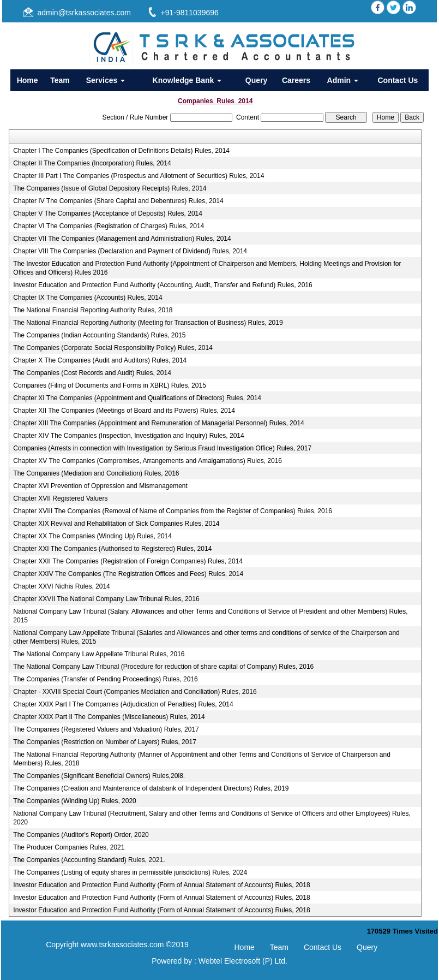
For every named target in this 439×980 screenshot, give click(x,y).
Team (60, 80)
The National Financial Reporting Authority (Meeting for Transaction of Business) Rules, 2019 (148, 323)
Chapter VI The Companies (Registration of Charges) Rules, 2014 (109, 226)
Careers (296, 80)
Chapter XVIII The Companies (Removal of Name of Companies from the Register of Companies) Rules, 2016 (173, 511)
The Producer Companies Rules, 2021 (69, 847)
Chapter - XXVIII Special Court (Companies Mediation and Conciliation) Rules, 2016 (135, 692)
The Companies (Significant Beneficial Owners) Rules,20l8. (99, 776)
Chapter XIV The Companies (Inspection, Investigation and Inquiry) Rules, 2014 (128, 436)
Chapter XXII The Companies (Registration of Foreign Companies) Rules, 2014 (128, 561)
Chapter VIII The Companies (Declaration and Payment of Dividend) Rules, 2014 (130, 251)
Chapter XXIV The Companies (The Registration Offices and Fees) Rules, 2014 (128, 574)
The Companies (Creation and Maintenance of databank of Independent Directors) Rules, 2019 (151, 788)
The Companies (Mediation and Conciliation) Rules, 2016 (96, 473)
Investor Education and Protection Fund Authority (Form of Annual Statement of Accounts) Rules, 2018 (161, 885)
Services (106, 80)
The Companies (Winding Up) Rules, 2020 (74, 801)
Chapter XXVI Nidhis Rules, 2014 (61, 586)
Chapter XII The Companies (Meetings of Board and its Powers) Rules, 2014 (124, 411)
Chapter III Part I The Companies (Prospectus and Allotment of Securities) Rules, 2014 (139, 176)
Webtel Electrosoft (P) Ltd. (243, 961)
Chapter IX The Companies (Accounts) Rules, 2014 (88, 298)
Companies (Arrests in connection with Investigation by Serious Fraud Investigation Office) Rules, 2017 (162, 448)
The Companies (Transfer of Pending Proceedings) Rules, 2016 (105, 679)
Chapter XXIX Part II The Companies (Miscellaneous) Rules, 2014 (109, 717)
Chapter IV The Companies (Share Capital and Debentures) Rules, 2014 (118, 201)
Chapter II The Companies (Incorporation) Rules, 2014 (92, 163)
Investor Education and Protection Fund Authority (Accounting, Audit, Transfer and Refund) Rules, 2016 (163, 285)
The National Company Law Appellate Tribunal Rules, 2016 (99, 654)
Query (256, 80)
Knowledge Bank (187, 80)
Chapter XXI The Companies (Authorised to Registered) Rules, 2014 (112, 549)
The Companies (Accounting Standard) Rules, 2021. (89, 860)
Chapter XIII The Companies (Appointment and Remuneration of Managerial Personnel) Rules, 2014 (158, 423)
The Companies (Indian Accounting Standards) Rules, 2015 (99, 335)
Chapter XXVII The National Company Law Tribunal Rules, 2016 (106, 599)
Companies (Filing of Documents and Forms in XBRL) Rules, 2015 (109, 385)
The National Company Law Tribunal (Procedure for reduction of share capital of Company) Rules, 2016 (163, 667)
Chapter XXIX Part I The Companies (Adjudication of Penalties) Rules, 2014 (123, 704)
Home (28, 80)
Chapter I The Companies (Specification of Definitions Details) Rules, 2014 (121, 151)
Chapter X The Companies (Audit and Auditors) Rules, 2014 (100, 360)
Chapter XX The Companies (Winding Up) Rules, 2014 (92, 536)
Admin (343, 80)
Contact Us (398, 80)
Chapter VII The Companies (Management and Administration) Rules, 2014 (122, 239)
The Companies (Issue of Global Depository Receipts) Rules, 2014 (110, 188)
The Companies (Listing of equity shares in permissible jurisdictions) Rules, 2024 (130, 872)
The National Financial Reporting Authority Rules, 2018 (93, 310)
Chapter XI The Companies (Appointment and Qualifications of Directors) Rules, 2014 (137, 398)
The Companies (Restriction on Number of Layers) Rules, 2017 (104, 742)
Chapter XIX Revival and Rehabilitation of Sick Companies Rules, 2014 (116, 524)
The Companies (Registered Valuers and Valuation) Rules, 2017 (106, 729)
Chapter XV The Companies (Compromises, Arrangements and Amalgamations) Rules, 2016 (148, 461)
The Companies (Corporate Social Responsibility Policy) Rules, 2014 (113, 348)
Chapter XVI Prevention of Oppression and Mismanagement (100, 486)
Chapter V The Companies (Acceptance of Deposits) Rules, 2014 (108, 213)
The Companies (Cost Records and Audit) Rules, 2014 (92, 373)
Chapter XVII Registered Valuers (60, 498)
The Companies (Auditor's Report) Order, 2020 (81, 835)
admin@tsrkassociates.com (84, 13)
